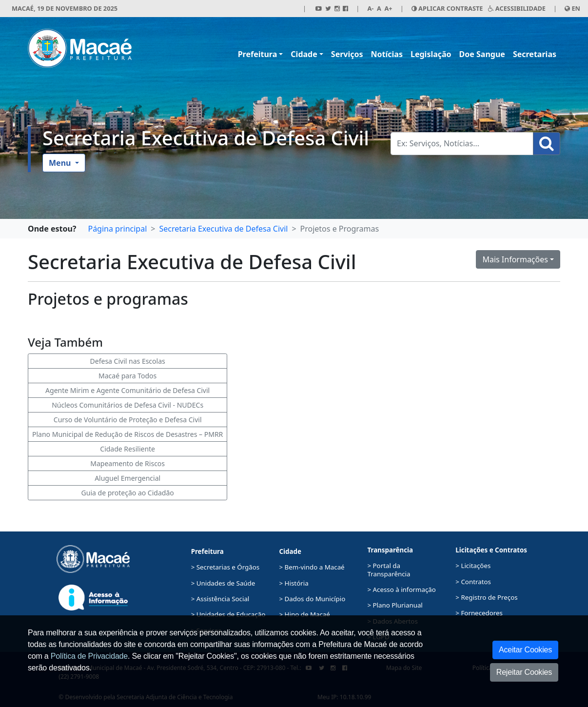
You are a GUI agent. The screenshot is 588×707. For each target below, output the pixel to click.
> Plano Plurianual (395, 605)
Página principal (117, 229)
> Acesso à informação (401, 589)
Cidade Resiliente (127, 449)
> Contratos (473, 582)
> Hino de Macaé (305, 614)
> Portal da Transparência (389, 570)
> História (294, 583)
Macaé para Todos (127, 376)
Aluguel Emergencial (127, 478)
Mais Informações (515, 259)
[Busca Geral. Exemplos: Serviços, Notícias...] (462, 144)
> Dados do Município (313, 599)
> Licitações (473, 566)
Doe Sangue (482, 54)
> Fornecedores (479, 613)
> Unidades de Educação (228, 614)
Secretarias (535, 54)
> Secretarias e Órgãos (225, 567)
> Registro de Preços (486, 597)
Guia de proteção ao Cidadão (128, 493)
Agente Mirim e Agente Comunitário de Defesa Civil (127, 390)
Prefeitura (258, 54)
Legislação (431, 54)
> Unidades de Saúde (223, 583)
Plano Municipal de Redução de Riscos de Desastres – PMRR (127, 434)
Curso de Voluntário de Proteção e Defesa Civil (128, 420)
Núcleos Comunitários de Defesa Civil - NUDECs (127, 405)
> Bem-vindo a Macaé (312, 567)
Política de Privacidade (89, 656)
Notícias (387, 54)
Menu (61, 163)
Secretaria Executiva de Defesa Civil (206, 138)
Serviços (347, 54)
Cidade (304, 54)
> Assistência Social (220, 599)
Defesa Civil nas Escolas (128, 361)
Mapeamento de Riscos (127, 463)
